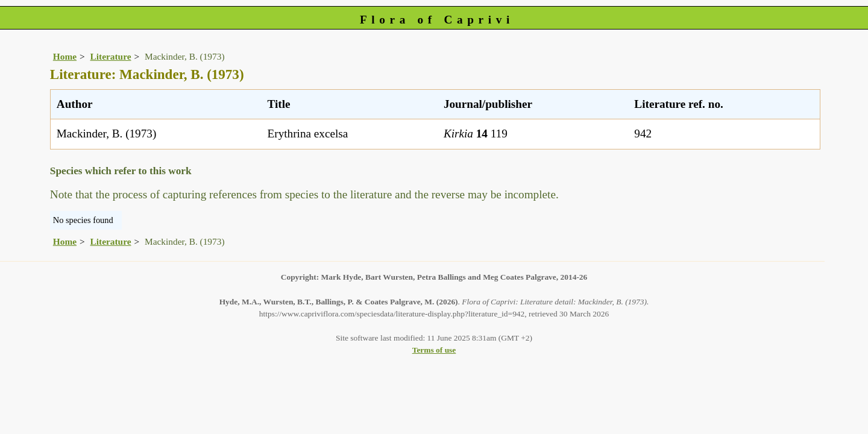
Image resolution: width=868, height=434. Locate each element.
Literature (111, 56)
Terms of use (434, 350)
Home (65, 56)
